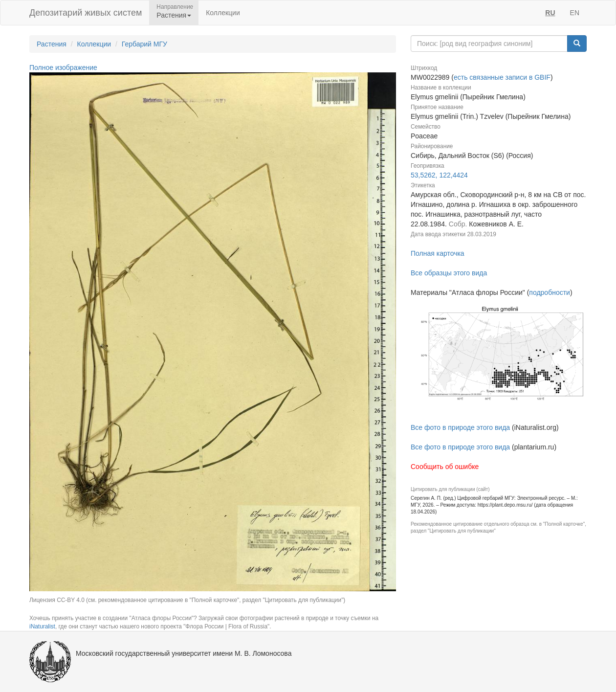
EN (575, 13)
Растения (52, 44)
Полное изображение (63, 67)
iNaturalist (42, 626)
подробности (550, 292)
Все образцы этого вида (449, 273)
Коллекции (223, 13)
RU (550, 13)
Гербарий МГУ (144, 44)
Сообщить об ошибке (445, 467)
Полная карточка (438, 253)
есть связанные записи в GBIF (502, 77)
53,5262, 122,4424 (439, 175)
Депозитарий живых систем (86, 13)
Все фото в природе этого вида (460, 427)
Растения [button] (174, 15)
